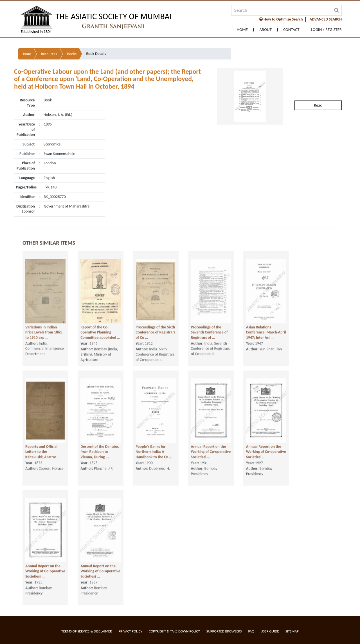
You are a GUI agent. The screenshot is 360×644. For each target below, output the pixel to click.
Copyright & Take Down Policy (174, 631)
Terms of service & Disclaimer (87, 631)
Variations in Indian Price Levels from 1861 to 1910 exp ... (44, 329)
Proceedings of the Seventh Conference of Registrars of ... (209, 329)
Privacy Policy (130, 631)
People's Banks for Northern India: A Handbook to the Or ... (154, 449)
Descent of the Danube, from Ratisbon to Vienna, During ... (100, 449)
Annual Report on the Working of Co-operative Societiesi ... (211, 449)
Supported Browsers (224, 631)
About (265, 30)
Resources (49, 38)
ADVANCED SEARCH (326, 19)
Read (318, 89)
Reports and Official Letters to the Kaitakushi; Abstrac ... (43, 449)
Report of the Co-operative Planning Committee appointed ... (100, 329)
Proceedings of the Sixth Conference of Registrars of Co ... (155, 329)
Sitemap (292, 631)
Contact (291, 30)
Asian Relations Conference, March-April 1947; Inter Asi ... (266, 329)
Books (72, 38)
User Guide (270, 631)
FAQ (251, 631)
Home (242, 30)
